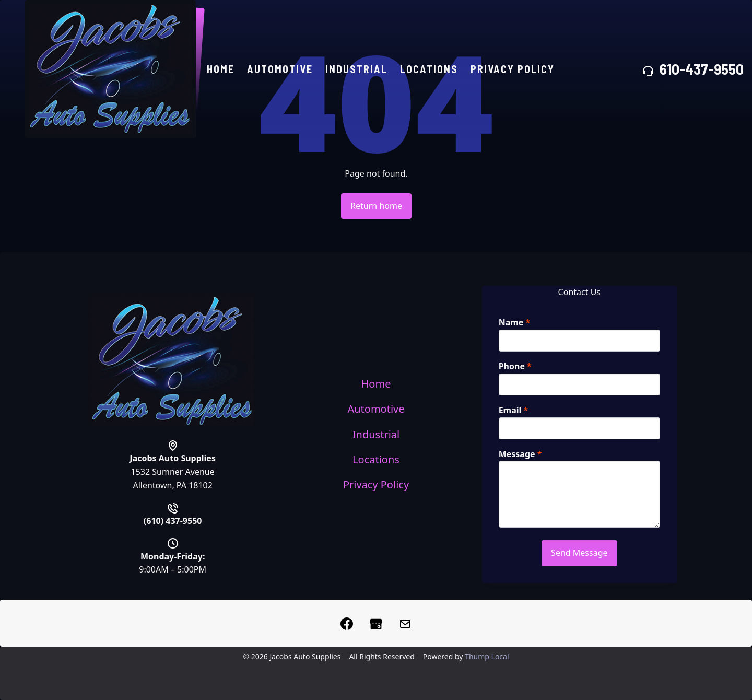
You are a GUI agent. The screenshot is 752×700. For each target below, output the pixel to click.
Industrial (359, 70)
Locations (431, 70)
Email (514, 410)
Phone (515, 366)
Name (515, 322)
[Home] (112, 70)
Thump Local (487, 656)
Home (223, 70)
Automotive (282, 70)
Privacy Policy (515, 70)
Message (520, 454)
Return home (376, 206)
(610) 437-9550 (173, 522)
